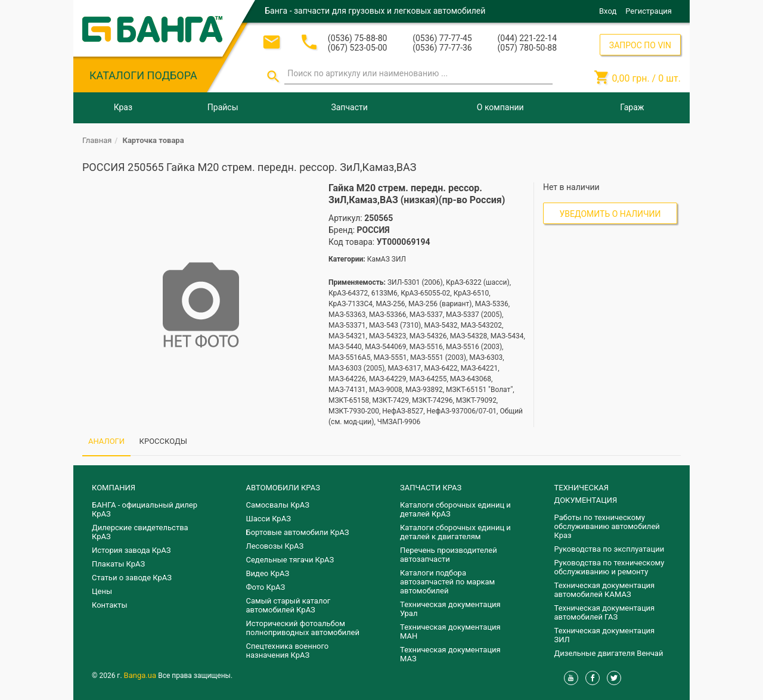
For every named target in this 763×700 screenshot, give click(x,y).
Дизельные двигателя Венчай (609, 653)
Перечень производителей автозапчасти (449, 555)
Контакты (110, 605)
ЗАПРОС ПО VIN (640, 45)
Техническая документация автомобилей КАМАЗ (605, 590)
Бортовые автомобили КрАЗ (298, 532)
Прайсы (223, 107)
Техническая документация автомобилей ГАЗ (605, 612)
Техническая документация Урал (450, 609)
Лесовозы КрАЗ (275, 546)
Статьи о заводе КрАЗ (132, 578)
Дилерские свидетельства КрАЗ (140, 532)
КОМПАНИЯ (114, 488)
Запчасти (349, 107)
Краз (123, 107)
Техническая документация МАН (450, 631)
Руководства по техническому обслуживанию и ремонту (610, 567)
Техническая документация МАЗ (450, 654)
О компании (500, 107)
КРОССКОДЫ (163, 441)
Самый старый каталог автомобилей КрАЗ (289, 605)
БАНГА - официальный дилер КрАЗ (145, 509)
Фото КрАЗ (266, 587)
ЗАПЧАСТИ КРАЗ (431, 488)
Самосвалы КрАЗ (278, 505)
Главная (97, 140)
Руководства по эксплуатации (610, 549)
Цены (102, 591)
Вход (608, 11)
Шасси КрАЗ (269, 519)
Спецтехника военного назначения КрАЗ (288, 651)
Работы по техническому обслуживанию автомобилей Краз (607, 526)
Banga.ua (141, 675)
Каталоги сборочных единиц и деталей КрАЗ (455, 509)
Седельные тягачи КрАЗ (290, 560)
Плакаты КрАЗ (118, 564)
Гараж (632, 107)
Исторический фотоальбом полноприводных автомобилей (303, 628)
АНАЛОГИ (106, 441)
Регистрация (649, 11)
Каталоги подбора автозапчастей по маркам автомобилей (447, 582)
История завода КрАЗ (131, 550)
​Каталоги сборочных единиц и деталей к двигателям (455, 532)
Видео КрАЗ (268, 573)
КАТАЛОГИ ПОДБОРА (143, 75)
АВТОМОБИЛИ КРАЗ (283, 488)
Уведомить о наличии (610, 214)
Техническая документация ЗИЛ (605, 635)
